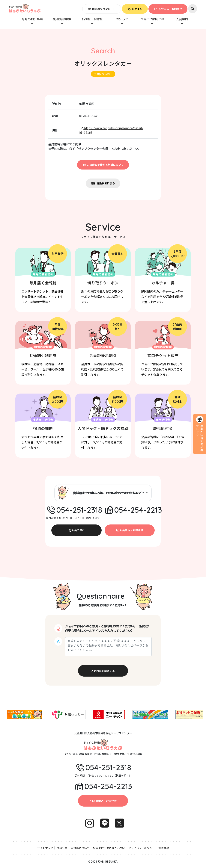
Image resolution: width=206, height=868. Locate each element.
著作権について (80, 848)
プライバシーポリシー (142, 848)
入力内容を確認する (103, 671)
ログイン (135, 9)
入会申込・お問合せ (168, 9)
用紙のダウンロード (102, 9)
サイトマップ (45, 848)
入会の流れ (76, 530)
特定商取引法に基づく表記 (109, 848)
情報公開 (62, 848)
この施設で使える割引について (103, 165)
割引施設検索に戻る (103, 183)
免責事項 (164, 848)
